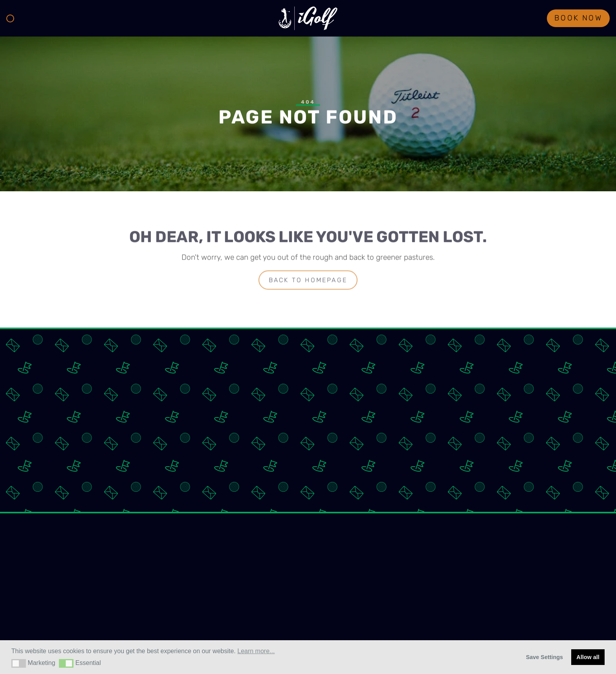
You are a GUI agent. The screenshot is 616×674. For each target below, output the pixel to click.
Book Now (578, 19)
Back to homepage (308, 281)
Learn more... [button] (256, 651)
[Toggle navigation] (10, 18)
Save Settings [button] (544, 657)
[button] (19, 663)
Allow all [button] (588, 657)
